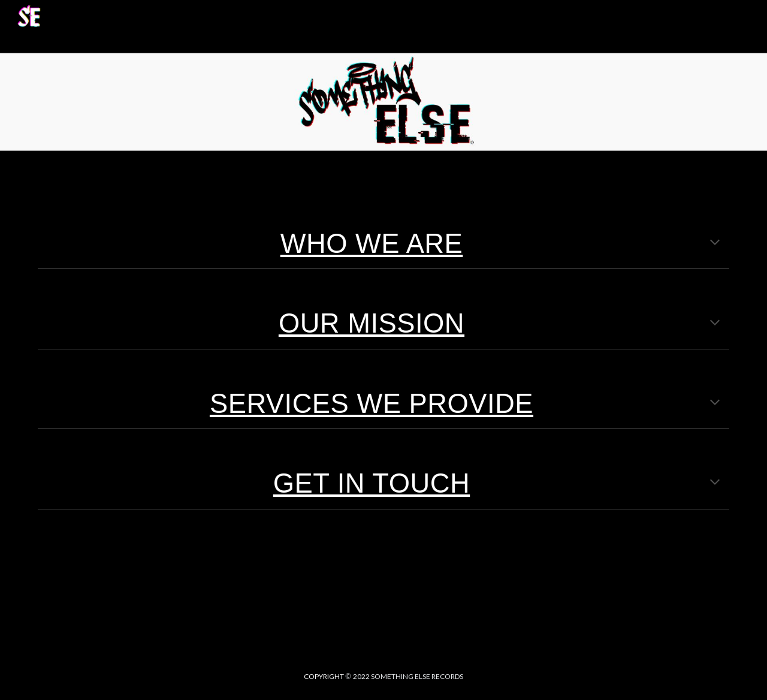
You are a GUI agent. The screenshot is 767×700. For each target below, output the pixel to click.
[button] (753, 17)
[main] (383, 243)
